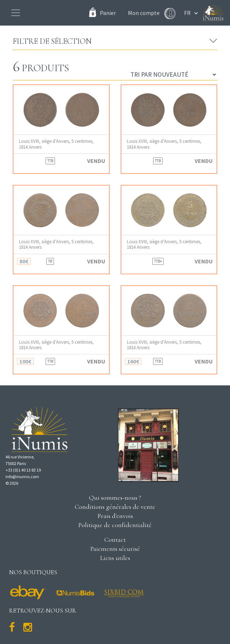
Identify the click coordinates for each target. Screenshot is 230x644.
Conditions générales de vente (115, 507)
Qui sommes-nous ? (115, 498)
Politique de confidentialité (115, 525)
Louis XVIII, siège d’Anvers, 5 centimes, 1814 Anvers (56, 144)
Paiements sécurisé (115, 549)
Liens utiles (115, 558)
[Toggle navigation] (16, 13)
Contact (115, 540)
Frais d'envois (115, 516)
